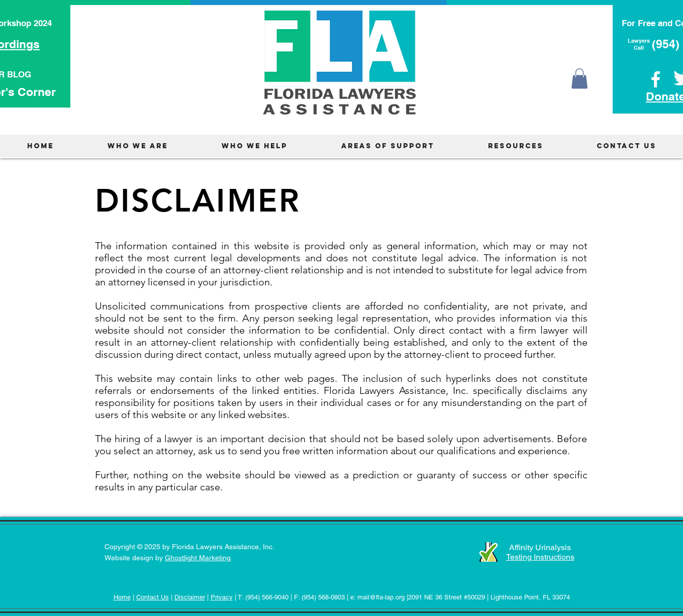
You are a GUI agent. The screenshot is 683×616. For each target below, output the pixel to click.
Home (122, 597)
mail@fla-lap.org (381, 597)
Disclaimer (190, 597)
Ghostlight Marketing (198, 558)
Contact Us (153, 597)
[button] (579, 79)
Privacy (222, 597)
